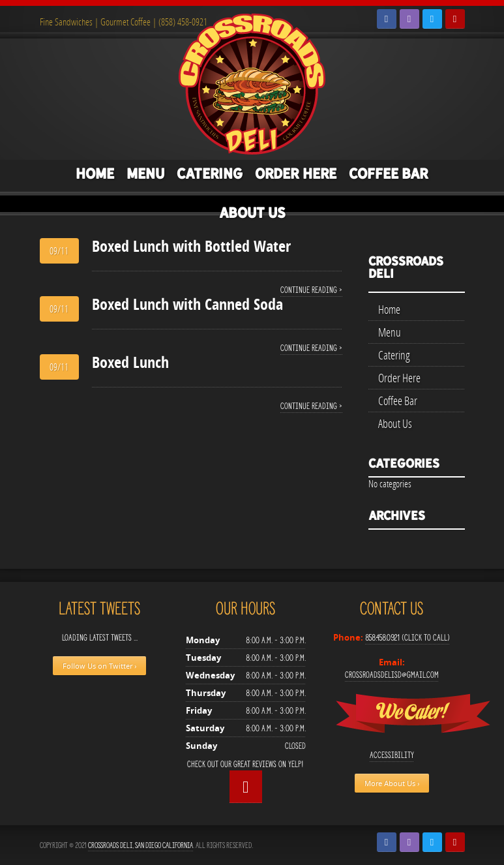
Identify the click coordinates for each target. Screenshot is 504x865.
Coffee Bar (389, 174)
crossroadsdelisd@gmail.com (392, 675)
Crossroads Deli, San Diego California (141, 845)
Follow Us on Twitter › (99, 666)
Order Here (296, 174)
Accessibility (392, 755)
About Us (252, 213)
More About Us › (392, 783)
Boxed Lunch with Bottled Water (191, 246)
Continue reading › (311, 290)
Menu (145, 174)
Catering (210, 174)
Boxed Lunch (130, 362)
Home (95, 174)
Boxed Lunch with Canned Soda (187, 304)
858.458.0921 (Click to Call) (408, 638)
